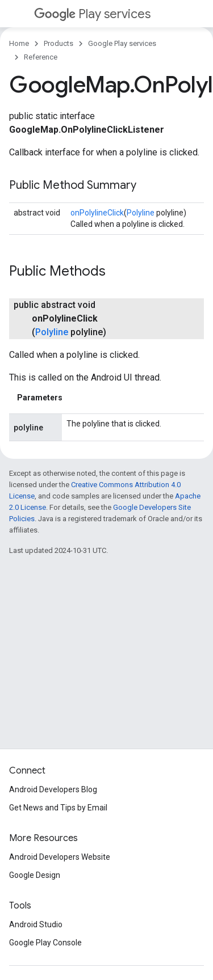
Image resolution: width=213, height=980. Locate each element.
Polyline (141, 213)
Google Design (35, 875)
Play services (92, 14)
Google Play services (122, 43)
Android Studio (36, 924)
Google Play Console (45, 943)
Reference (41, 57)
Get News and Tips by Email (58, 808)
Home (19, 43)
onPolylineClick (97, 213)
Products (59, 43)
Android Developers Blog (53, 789)
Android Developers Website (60, 857)
